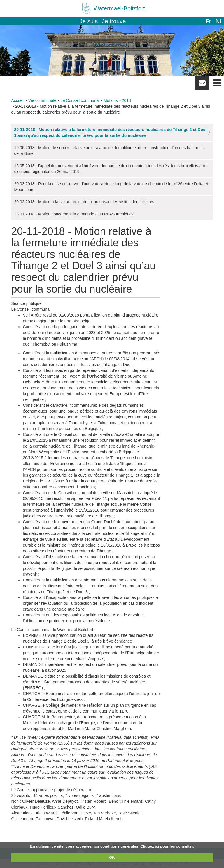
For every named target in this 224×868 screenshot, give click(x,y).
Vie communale (42, 100)
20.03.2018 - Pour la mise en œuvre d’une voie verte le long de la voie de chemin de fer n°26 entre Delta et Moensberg (111, 187)
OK (112, 857)
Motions (111, 100)
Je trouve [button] (114, 21)
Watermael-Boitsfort (119, 8)
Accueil (18, 100)
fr (208, 21)
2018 (126, 100)
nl (218, 21)
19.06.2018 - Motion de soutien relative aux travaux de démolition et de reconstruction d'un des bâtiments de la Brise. (109, 151)
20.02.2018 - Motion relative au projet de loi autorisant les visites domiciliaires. (85, 202)
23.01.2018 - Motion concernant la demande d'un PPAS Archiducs (74, 214)
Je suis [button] (89, 21)
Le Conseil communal (80, 100)
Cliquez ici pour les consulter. (167, 846)
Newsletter (202, 85)
